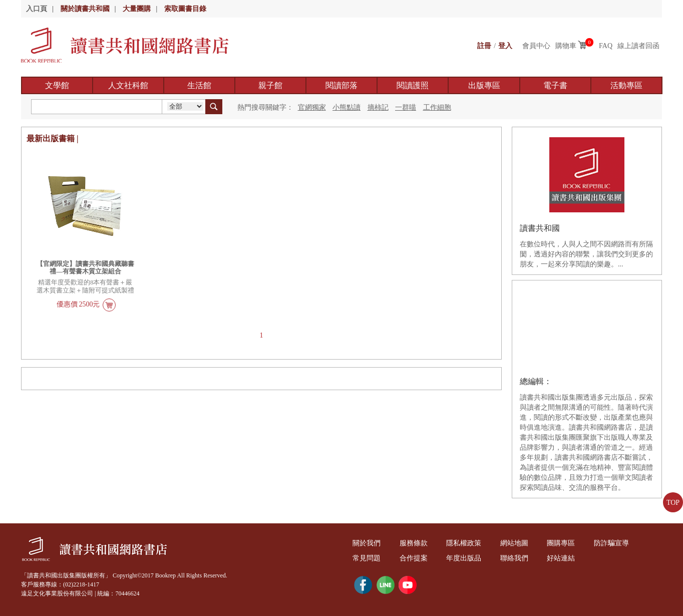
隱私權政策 (464, 543)
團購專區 (561, 543)
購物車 (566, 46)
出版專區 (484, 85)
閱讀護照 (413, 85)
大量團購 (137, 9)
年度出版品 (464, 558)
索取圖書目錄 (185, 9)
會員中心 (536, 46)
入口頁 (37, 9)
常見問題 (367, 558)
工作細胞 (437, 107)
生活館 (199, 85)
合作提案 (414, 558)
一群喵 (406, 107)
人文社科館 (128, 85)
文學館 (57, 85)
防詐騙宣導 (611, 543)
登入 (505, 46)
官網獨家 (312, 107)
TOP (673, 503)
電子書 (555, 85)
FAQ (606, 46)
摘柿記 (378, 107)
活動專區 (626, 85)
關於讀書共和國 (85, 9)
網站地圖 (514, 543)
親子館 (270, 85)
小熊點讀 (347, 107)
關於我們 (367, 543)
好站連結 (561, 558)
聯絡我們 (514, 558)
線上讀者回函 (638, 46)
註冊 (484, 46)
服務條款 (414, 543)
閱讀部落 (341, 85)
